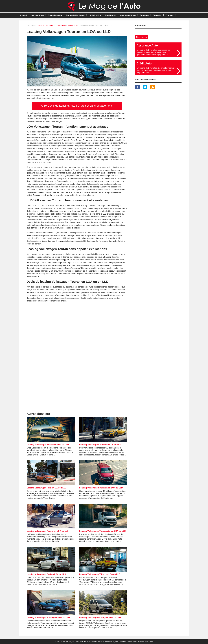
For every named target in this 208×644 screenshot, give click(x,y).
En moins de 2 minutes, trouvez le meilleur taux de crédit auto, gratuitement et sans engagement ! (156, 70)
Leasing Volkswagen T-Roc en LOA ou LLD (100, 574)
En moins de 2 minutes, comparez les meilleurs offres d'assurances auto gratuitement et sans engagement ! (153, 52)
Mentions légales (112, 642)
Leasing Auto (37, 15)
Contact (169, 15)
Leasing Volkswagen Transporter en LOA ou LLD (103, 531)
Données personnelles (128, 642)
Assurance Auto (128, 15)
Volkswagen (72, 25)
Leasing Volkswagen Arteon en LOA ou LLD (100, 445)
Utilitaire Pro (95, 15)
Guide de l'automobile (46, 25)
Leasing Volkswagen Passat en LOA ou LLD (48, 531)
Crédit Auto (110, 15)
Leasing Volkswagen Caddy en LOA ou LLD (100, 617)
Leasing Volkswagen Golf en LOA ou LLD (46, 574)
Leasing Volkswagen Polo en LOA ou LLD (46, 488)
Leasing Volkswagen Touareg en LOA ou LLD (48, 617)
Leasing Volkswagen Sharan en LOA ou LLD (48, 445)
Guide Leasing (55, 15)
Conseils (157, 15)
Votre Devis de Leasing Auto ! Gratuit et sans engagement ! (77, 106)
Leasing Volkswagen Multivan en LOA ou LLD (101, 488)
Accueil (23, 15)
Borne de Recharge (75, 15)
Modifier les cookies (146, 642)
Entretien (144, 15)
